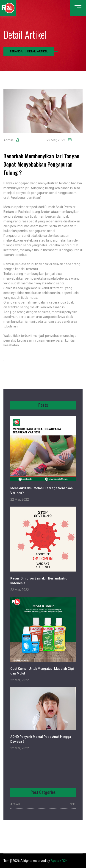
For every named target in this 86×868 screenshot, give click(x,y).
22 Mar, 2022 (56, 140)
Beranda (16, 52)
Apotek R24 (59, 861)
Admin (8, 140)
